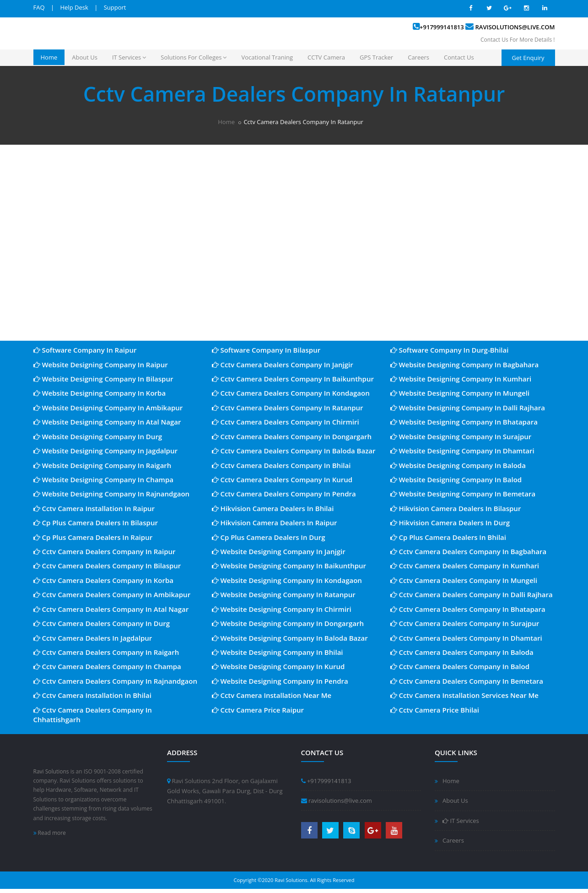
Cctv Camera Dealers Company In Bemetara (467, 681)
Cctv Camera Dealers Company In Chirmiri (286, 422)
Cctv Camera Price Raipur (258, 710)
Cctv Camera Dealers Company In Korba (103, 580)
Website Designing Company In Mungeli (460, 393)
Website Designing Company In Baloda (458, 465)
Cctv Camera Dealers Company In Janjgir (283, 365)
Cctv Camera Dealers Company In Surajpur (465, 623)
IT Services (129, 57)
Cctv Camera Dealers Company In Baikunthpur (293, 379)
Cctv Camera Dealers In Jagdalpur (93, 638)
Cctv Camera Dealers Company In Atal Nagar (111, 609)
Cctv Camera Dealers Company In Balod (460, 666)
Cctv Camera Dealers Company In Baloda (462, 652)
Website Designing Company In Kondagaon (287, 580)
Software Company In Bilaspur (266, 350)
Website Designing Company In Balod (456, 479)
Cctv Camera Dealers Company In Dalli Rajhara (472, 594)
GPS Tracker (376, 57)
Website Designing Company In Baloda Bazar (290, 638)
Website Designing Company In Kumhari (461, 379)
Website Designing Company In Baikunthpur (289, 566)
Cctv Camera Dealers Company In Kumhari (465, 566)
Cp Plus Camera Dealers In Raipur (93, 537)
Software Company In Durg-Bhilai (450, 350)
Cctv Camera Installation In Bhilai (92, 695)
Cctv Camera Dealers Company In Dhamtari (466, 638)
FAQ (39, 7)
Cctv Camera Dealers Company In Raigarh (106, 652)
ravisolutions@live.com (515, 27)
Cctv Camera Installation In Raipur (94, 508)
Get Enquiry (528, 58)
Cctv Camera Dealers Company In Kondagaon (291, 393)
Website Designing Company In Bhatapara (464, 422)
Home (49, 57)
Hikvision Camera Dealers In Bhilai (273, 508)
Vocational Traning (267, 57)
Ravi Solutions (51, 771)
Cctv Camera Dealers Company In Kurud (282, 479)
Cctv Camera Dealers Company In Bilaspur (107, 566)
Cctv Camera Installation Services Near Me (465, 695)
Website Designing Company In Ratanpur (284, 594)
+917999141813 (442, 27)
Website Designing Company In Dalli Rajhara (468, 408)
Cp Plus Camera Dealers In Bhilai (448, 537)
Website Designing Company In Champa (103, 479)
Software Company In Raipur (85, 350)
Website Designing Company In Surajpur (461, 436)
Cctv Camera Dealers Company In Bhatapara (468, 609)
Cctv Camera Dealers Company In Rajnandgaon (116, 681)
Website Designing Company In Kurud (278, 666)
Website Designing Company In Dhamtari (462, 451)
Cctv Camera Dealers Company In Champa (107, 666)
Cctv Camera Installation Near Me (272, 695)
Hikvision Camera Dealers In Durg (450, 523)
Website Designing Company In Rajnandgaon (112, 494)
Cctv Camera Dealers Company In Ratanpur (288, 408)
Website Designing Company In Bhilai (278, 652)
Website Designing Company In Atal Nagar (107, 422)
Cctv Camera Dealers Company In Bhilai (281, 465)
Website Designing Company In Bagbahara (465, 365)
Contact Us (459, 57)
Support (115, 7)
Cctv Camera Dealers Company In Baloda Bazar (294, 451)
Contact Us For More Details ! (518, 40)
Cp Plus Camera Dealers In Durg (269, 537)
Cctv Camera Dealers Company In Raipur (105, 551)
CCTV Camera (326, 57)
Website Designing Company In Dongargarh (288, 623)
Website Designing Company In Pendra (280, 681)
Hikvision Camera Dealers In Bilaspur (456, 508)
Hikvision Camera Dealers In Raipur (275, 523)
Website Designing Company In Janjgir (279, 551)
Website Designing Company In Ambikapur (108, 408)
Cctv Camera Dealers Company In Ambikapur (112, 594)
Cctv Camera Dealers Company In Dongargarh (292, 436)
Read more (50, 833)
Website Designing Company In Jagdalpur (105, 451)
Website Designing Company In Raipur (101, 365)
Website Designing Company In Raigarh (102, 465)
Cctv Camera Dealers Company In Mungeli (464, 580)
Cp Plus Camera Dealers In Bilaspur (96, 523)
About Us (85, 57)
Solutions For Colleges (194, 57)
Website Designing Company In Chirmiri (282, 609)
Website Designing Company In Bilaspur (103, 379)
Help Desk (74, 7)
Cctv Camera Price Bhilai (435, 710)
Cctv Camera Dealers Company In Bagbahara (469, 551)
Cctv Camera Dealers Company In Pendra (284, 494)
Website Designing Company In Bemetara (463, 494)
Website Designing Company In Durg (98, 436)
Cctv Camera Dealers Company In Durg (102, 623)
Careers (418, 57)
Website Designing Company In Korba (100, 393)
